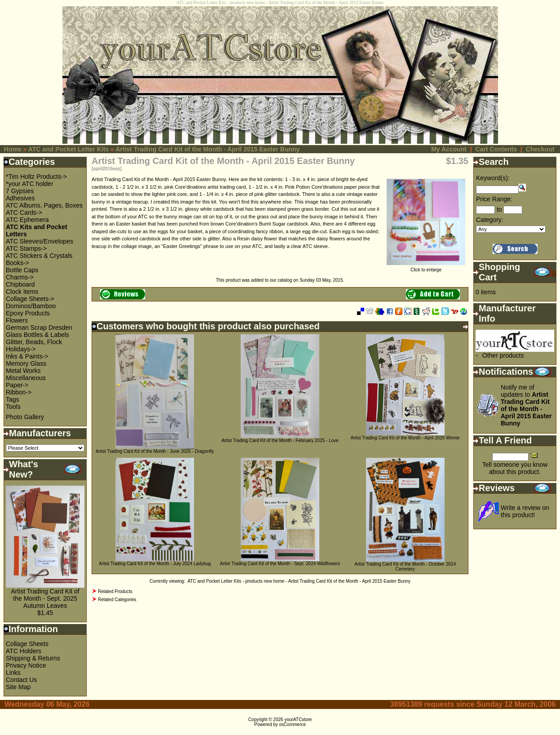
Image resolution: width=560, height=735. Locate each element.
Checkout (540, 149)
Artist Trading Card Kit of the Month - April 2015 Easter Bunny (207, 149)
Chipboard (20, 284)
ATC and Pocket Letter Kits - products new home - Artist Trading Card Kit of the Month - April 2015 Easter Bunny (299, 581)
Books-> (18, 263)
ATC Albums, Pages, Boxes (44, 205)
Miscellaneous (26, 378)
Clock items (22, 292)
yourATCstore (298, 720)
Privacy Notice (26, 665)
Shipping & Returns (33, 658)
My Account (449, 149)
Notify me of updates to (526, 405)
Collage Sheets (27, 644)
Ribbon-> (19, 392)
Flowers (17, 320)
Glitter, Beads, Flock (34, 342)
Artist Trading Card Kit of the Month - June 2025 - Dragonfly (155, 451)
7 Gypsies (20, 191)
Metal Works (23, 371)
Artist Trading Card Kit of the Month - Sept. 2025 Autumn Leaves (45, 598)
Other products (503, 355)
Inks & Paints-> (27, 356)
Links (13, 673)
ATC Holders (24, 651)
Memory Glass (26, 363)
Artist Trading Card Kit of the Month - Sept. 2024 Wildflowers (280, 564)
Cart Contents (496, 149)
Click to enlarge (426, 268)
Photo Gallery (25, 417)
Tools (13, 407)
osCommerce (293, 724)
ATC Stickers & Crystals (39, 256)
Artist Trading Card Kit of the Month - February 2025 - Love (280, 441)
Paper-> (17, 385)
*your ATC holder (30, 184)
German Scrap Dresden (39, 328)
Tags (13, 399)
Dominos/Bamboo (31, 306)
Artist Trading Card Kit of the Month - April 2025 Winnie (405, 438)
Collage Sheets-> (30, 299)
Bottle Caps (22, 270)
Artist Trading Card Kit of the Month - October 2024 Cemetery (405, 567)
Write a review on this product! (525, 511)
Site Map (18, 687)
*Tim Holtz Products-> (36, 177)
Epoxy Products (28, 313)
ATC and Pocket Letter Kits (68, 149)
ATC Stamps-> (26, 248)
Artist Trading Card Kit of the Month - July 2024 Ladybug (155, 564)
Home (13, 149)
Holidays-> (21, 349)
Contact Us (21, 680)
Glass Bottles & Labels (37, 335)
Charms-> (20, 277)
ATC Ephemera (27, 220)
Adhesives (20, 198)
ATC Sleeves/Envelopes (40, 241)
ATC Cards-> (24, 213)
